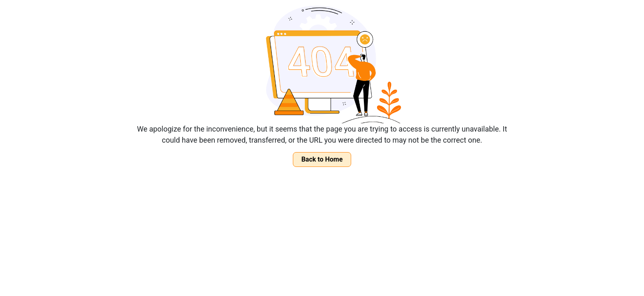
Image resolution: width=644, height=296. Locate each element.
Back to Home (322, 159)
